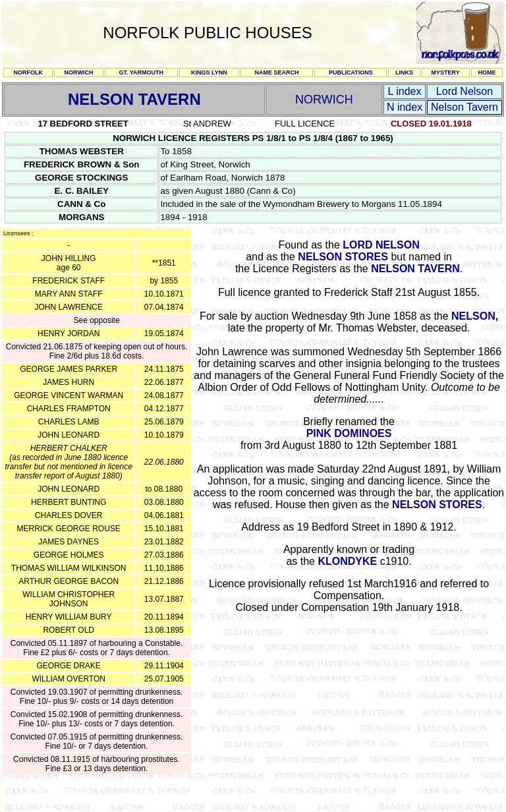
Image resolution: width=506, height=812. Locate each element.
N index (405, 107)
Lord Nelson (464, 91)
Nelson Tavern (464, 107)
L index (405, 91)
